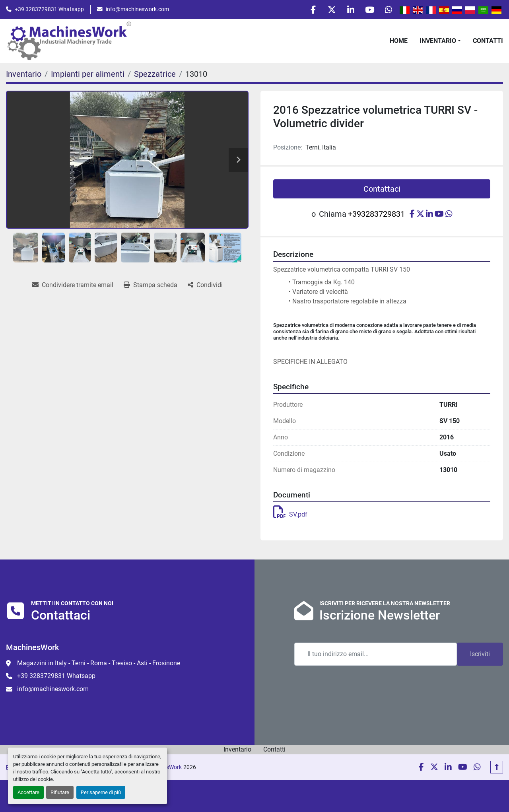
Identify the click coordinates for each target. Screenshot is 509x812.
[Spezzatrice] (155, 76)
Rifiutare (60, 792)
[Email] (376, 656)
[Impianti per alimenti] (88, 76)
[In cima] (497, 769)
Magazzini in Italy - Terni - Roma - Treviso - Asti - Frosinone (99, 665)
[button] (440, 42)
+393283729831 (376, 216)
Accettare (28, 792)
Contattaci (382, 190)
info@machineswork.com (137, 10)
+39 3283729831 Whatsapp (49, 10)
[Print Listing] (151, 287)
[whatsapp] (388, 10)
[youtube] (367, 10)
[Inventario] (24, 76)
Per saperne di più (101, 792)
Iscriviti (480, 656)
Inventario (438, 42)
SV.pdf (290, 516)
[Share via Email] (73, 287)
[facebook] (307, 10)
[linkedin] (347, 10)
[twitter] (327, 10)
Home (399, 42)
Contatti (488, 42)
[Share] (205, 287)
